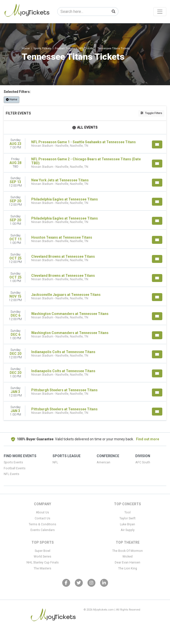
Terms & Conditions (42, 524)
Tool (127, 512)
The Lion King (128, 568)
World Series (42, 557)
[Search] (83, 12)
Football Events (15, 468)
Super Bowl (42, 551)
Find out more (148, 439)
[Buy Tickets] (157, 144)
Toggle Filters (151, 113)
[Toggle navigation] (160, 12)
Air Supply (128, 530)
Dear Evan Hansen (127, 562)
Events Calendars (43, 530)
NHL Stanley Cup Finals (43, 562)
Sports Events (13, 462)
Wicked (127, 557)
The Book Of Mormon (127, 551)
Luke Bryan (127, 524)
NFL (55, 462)
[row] (85, 144)
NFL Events (12, 474)
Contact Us (42, 518)
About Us (42, 512)
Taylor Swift (127, 518)
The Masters (42, 568)
